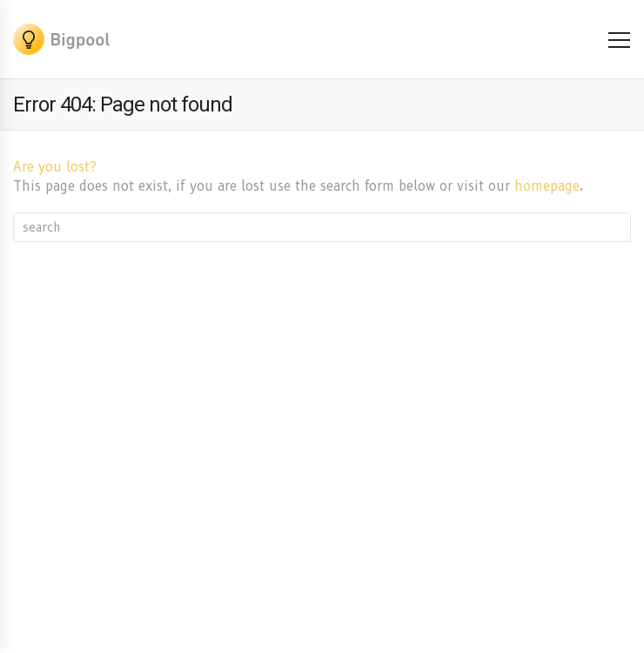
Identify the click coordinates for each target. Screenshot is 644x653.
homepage (547, 186)
